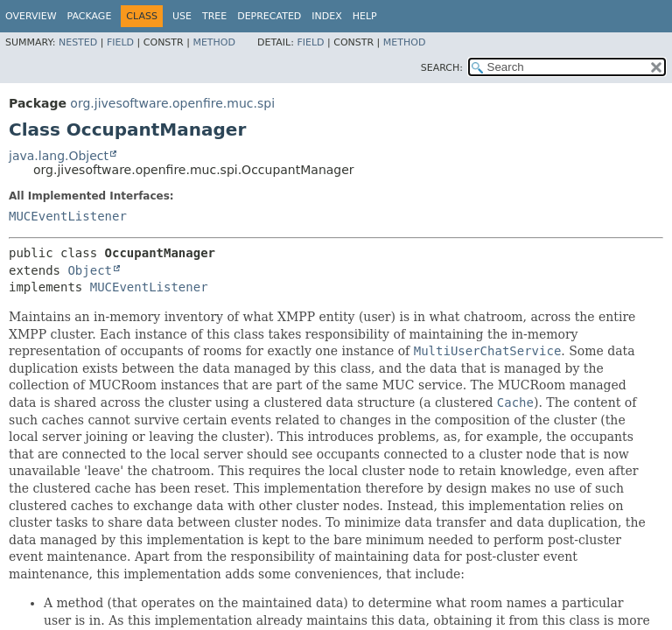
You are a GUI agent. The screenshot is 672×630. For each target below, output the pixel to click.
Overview (31, 16)
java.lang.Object (59, 156)
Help (365, 16)
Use (182, 16)
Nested (78, 42)
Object (90, 270)
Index (326, 16)
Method (214, 42)
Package (90, 16)
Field (120, 42)
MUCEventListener (68, 216)
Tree (214, 16)
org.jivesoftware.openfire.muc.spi (172, 103)
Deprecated (269, 16)
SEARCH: (442, 68)
